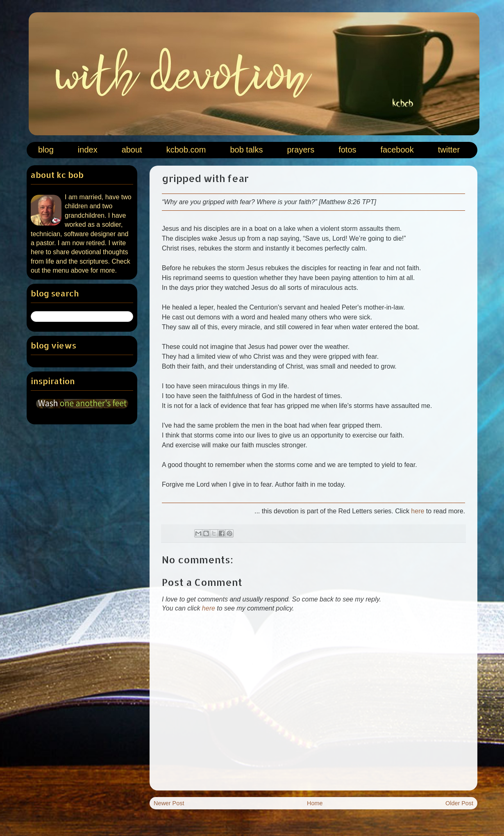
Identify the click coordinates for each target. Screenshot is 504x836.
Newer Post (169, 803)
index (88, 150)
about (132, 150)
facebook (397, 150)
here (418, 511)
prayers (301, 150)
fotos (347, 150)
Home (315, 803)
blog (46, 150)
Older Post (459, 803)
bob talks (246, 150)
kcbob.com (186, 150)
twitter (449, 150)
